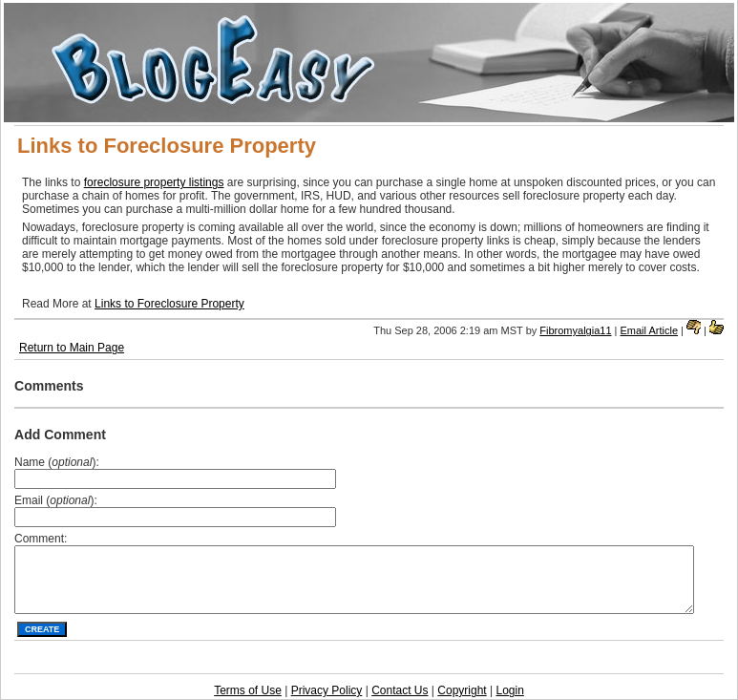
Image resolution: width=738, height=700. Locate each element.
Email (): (56, 500)
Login (509, 690)
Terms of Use (248, 690)
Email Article (650, 330)
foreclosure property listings (154, 182)
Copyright (462, 690)
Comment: (41, 539)
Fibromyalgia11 (575, 330)
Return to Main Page (72, 348)
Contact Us (400, 690)
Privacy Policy (327, 690)
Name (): (57, 462)
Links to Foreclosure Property (169, 304)
